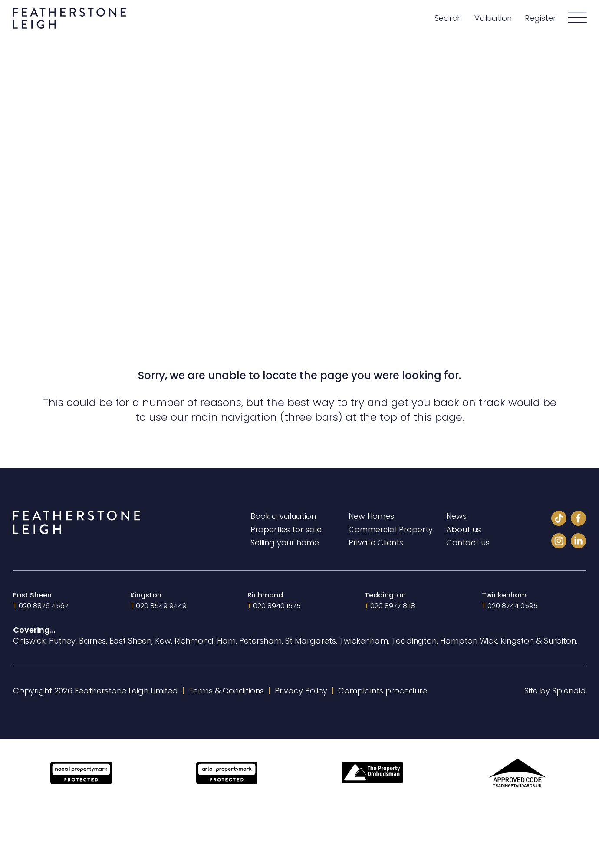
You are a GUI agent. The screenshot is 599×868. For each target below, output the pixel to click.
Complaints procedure (383, 691)
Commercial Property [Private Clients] (391, 530)
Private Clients (376, 543)
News (456, 516)
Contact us (468, 543)
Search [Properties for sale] (448, 18)
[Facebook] (578, 520)
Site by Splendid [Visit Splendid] (555, 691)
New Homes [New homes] (371, 516)
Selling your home (285, 543)
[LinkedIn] (578, 542)
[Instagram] (559, 542)
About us (464, 530)
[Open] (577, 18)
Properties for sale (286, 530)
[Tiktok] (559, 520)
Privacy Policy (301, 691)
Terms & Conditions (226, 691)
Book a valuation (283, 516)
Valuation (493, 18)
